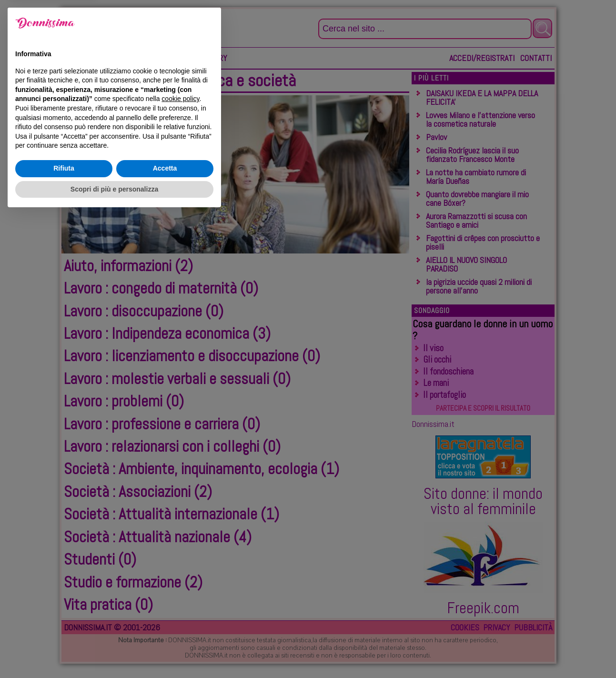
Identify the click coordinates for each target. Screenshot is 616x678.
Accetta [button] (165, 631)
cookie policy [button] (180, 562)
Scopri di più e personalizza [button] (114, 652)
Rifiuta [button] (64, 631)
